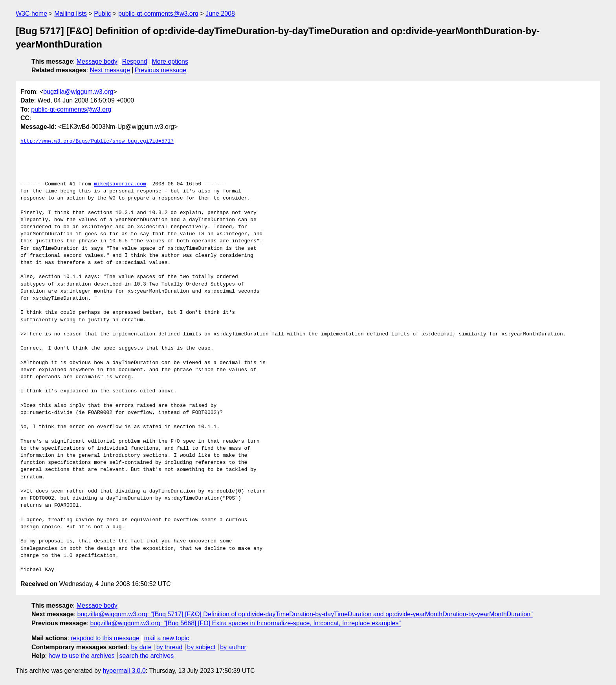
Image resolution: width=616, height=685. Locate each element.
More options (170, 61)
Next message (110, 70)
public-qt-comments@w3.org (158, 14)
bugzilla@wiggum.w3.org (78, 92)
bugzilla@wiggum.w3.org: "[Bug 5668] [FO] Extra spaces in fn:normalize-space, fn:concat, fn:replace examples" (245, 623)
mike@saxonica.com (120, 184)
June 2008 (220, 14)
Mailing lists (71, 14)
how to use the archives (82, 656)
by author (233, 647)
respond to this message (105, 638)
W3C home (31, 14)
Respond (135, 61)
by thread (170, 647)
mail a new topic (167, 638)
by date (141, 647)
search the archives (147, 656)
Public (103, 14)
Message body (97, 61)
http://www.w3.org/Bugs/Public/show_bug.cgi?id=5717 (97, 141)
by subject (201, 647)
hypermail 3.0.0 (124, 671)
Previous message (161, 70)
